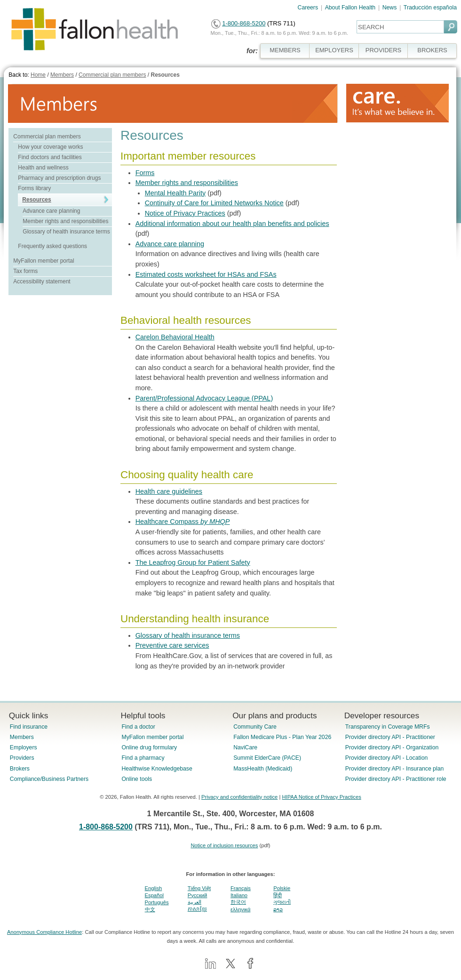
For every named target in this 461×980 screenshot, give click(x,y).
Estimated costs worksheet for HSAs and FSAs (206, 274)
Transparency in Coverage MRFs (388, 727)
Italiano (239, 895)
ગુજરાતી (282, 902)
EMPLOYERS (334, 50)
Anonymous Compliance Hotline (44, 932)
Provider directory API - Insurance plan (394, 769)
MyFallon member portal (44, 261)
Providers (22, 758)
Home (38, 75)
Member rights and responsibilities (65, 221)
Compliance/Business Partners (49, 779)
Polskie (282, 888)
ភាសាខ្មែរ (197, 909)
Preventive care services (172, 645)
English (154, 888)
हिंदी (278, 895)
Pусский (198, 895)
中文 (150, 909)
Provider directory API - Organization (392, 747)
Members (62, 75)
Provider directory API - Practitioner (390, 737)
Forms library (34, 188)
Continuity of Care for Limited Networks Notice (214, 203)
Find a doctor (138, 727)
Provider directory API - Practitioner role (396, 779)
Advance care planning (51, 211)
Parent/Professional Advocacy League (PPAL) (204, 398)
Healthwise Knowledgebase (157, 769)
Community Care (255, 727)
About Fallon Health (350, 8)
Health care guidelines (169, 491)
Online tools (137, 779)
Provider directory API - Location (386, 758)
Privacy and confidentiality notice (239, 797)
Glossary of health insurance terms (66, 232)
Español (154, 895)
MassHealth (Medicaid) (263, 769)
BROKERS (432, 50)
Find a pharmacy (143, 758)
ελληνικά (240, 909)
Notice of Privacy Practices (185, 213)
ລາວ (278, 909)
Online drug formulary (149, 747)
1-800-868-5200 (244, 23)
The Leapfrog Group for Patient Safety (193, 562)
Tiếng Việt (199, 888)
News (390, 8)
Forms (145, 173)
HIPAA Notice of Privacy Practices (321, 797)
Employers (24, 747)
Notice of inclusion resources (224, 845)
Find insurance (29, 727)
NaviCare (245, 747)
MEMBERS (285, 50)
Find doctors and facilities (50, 157)
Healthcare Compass (183, 522)
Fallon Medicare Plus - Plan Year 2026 (282, 737)
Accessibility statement (42, 281)
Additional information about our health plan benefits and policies (232, 224)
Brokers (20, 769)
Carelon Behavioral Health (175, 337)
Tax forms (25, 271)
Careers (308, 8)
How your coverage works (50, 147)
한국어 (238, 902)
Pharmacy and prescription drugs (59, 178)
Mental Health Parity (175, 193)
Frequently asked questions (52, 246)
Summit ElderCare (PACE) (267, 758)
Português (157, 902)
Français (241, 888)
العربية (195, 902)
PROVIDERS (383, 50)
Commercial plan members (112, 75)
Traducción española (430, 8)
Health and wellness (43, 168)
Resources (165, 75)
